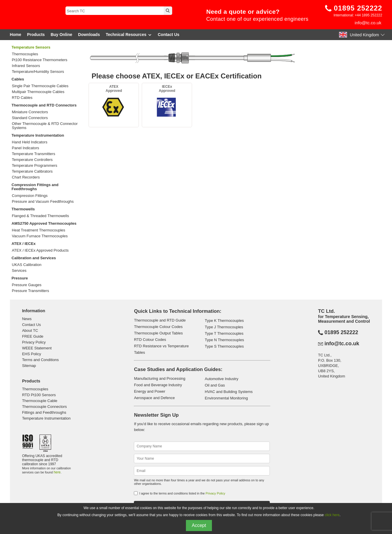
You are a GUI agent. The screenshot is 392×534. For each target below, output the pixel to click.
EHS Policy (31, 354)
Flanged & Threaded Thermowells (40, 216)
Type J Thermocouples (224, 327)
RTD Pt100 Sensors (39, 395)
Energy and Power (150, 391)
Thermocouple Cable (40, 401)
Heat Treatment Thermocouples (39, 230)
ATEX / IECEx (24, 244)
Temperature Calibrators (32, 171)
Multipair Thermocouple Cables (38, 92)
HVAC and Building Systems (229, 392)
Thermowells (23, 209)
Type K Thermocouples (224, 321)
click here (332, 515)
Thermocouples (25, 54)
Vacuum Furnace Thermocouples (40, 236)
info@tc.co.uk (368, 23)
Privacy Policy (34, 342)
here (57, 472)
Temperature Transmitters (34, 154)
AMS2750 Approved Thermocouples (44, 223)
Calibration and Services (34, 258)
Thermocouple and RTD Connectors (44, 105)
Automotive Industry (221, 379)
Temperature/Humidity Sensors (38, 72)
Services (19, 271)
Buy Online (61, 35)
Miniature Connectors (30, 112)
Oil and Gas (215, 385)
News (27, 319)
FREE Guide (33, 336)
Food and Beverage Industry (158, 385)
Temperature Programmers (35, 166)
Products (36, 35)
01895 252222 (358, 8)
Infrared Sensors (26, 66)
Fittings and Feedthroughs (44, 412)
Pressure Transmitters (31, 291)
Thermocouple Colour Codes (158, 327)
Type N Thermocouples (224, 340)
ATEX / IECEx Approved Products (40, 250)
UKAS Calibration (27, 265)
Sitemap (29, 366)
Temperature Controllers (32, 160)
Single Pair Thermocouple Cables (40, 86)
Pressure (20, 278)
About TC (30, 330)
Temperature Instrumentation (38, 135)
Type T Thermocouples (224, 333)
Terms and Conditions (40, 360)
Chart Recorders (26, 177)
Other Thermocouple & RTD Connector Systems (45, 126)
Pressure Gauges (27, 285)
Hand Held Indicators (30, 142)
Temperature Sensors (31, 47)
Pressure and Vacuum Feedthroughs (43, 202)
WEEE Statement (37, 348)
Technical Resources (129, 35)
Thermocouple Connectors (44, 407)
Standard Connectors (30, 118)
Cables (18, 79)
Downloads (89, 35)
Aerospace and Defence (154, 398)
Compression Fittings (30, 196)
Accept (199, 525)
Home (16, 35)
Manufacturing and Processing (160, 378)
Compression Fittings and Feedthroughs (35, 187)
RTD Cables (22, 98)
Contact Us (169, 35)
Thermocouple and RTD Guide (160, 320)
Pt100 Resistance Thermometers (40, 60)
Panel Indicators (26, 148)
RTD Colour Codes (150, 340)
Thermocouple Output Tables (158, 333)
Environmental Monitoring (226, 398)
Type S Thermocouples (224, 346)
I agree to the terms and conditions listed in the (182, 493)
